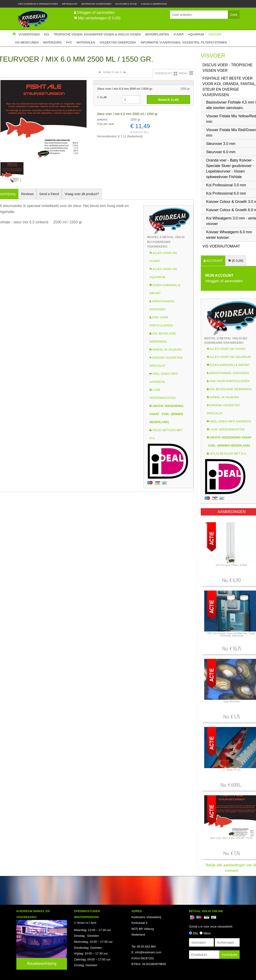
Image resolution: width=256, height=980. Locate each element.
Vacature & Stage (126, 4)
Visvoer (215, 34)
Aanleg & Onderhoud (154, 4)
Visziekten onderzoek (118, 42)
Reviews (27, 194)
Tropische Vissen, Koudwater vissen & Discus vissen (97, 34)
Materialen (86, 42)
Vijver (179, 34)
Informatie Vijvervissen (96, 4)
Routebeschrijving (42, 964)
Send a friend (49, 194)
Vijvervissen (29, 34)
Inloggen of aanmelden (96, 13)
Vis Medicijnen (27, 42)
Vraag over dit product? (82, 194)
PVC (69, 42)
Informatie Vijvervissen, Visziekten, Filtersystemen (184, 42)
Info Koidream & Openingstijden (38, 4)
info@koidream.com (148, 952)
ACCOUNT (214, 261)
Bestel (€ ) (168, 100)
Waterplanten (157, 34)
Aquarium (196, 34)
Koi (47, 34)
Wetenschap (70, 4)
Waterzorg (52, 42)
